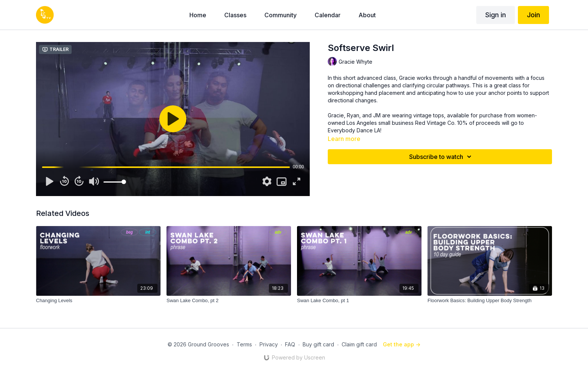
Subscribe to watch (441, 157)
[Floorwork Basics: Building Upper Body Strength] (490, 301)
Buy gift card (318, 344)
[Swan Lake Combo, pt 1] (359, 301)
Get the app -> (402, 344)
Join (533, 15)
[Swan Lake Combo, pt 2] (229, 301)
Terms (244, 344)
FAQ (290, 344)
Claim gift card (359, 344)
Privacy (269, 344)
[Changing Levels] (98, 301)
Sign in (496, 15)
